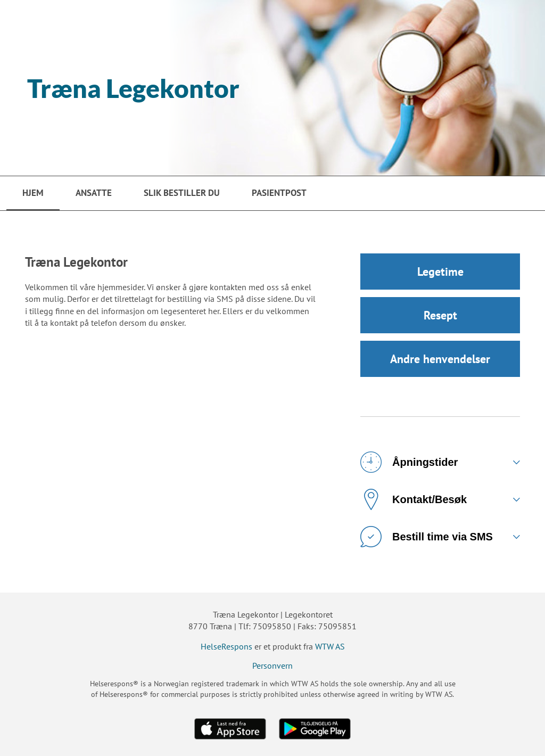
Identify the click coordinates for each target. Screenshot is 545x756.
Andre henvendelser (440, 359)
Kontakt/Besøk (414, 499)
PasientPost (279, 193)
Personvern (272, 665)
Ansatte (94, 193)
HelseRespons (226, 646)
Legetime (440, 272)
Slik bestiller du (182, 193)
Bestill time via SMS (427, 537)
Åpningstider (409, 462)
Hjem (33, 193)
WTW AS (330, 646)
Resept (440, 315)
